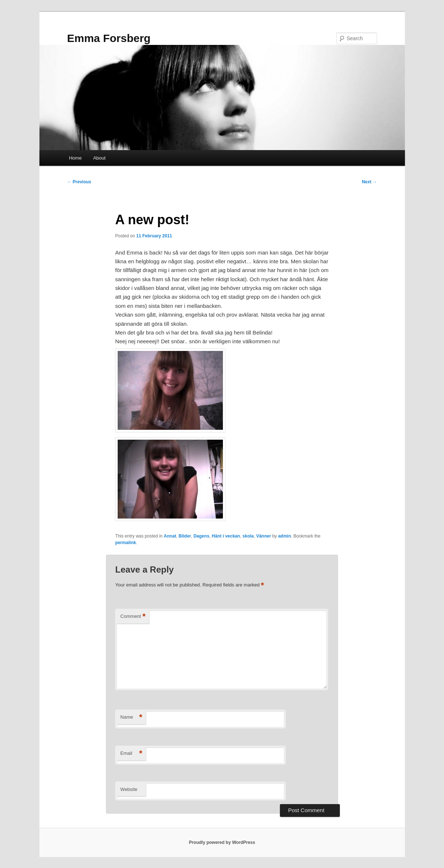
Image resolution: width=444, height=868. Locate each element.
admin (284, 536)
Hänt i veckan (226, 536)
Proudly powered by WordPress (222, 842)
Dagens (201, 536)
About (99, 158)
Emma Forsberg (109, 38)
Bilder (185, 536)
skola (248, 536)
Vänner (264, 536)
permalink (126, 543)
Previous (79, 182)
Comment (133, 617)
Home (75, 158)
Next (369, 182)
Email (131, 754)
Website (129, 789)
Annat (170, 536)
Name (131, 717)
